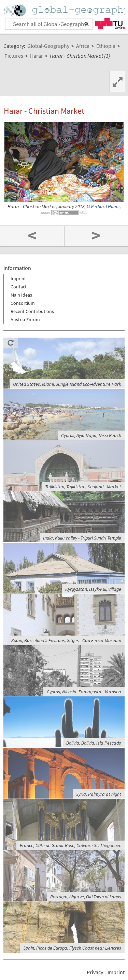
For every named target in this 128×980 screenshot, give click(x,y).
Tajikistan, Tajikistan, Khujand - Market (83, 487)
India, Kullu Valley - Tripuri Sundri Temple (82, 538)
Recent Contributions (32, 311)
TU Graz (110, 24)
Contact (19, 287)
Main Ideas (21, 295)
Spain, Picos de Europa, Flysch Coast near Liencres (72, 948)
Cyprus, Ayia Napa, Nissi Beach (91, 435)
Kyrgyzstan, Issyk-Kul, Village (93, 589)
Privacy (95, 972)
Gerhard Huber (105, 207)
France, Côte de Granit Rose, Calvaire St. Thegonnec (70, 845)
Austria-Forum (25, 319)
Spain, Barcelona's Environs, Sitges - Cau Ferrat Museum (66, 640)
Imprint (18, 278)
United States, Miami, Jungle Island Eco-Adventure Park (67, 384)
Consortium (23, 303)
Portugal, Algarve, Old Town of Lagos (86, 897)
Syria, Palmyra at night (99, 794)
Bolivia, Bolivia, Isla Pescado (94, 743)
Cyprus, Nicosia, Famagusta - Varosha (84, 692)
